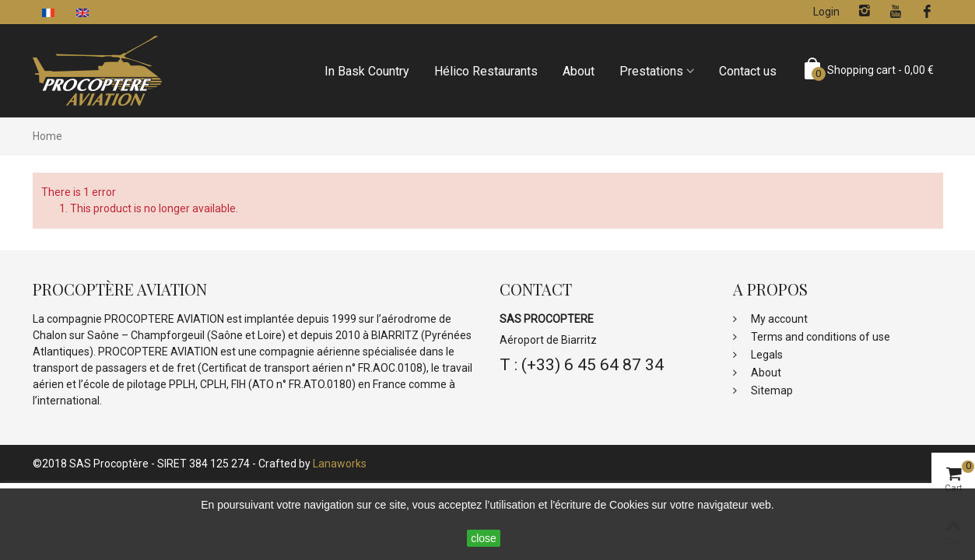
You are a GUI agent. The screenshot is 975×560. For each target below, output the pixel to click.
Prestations (651, 71)
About (579, 71)
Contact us (748, 71)
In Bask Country (367, 71)
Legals (766, 355)
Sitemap (771, 390)
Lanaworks (340, 464)
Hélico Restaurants (486, 71)
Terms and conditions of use (819, 337)
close (484, 538)
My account (778, 319)
